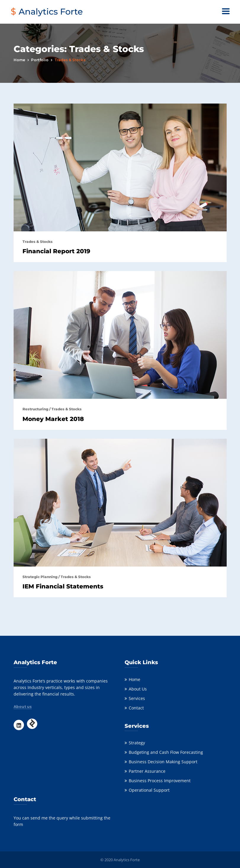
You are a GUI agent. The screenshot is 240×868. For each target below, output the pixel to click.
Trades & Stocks (38, 242)
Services (137, 698)
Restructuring (35, 409)
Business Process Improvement (160, 781)
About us (23, 707)
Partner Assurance (147, 771)
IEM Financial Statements (63, 586)
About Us (138, 689)
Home (19, 60)
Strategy (137, 743)
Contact (136, 708)
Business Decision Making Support (163, 762)
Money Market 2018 (53, 419)
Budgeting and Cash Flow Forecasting (166, 752)
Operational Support (149, 790)
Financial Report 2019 (56, 251)
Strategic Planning (40, 577)
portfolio (40, 60)
